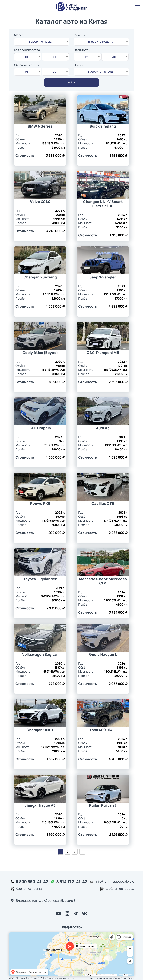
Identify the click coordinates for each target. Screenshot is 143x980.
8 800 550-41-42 (32, 882)
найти (72, 82)
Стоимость (82, 50)
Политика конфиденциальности (111, 978)
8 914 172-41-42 (72, 882)
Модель (79, 35)
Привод (79, 65)
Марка (19, 35)
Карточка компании (32, 889)
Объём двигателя (27, 65)
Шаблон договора (120, 889)
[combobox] (42, 42)
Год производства (27, 50)
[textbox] (42, 42)
